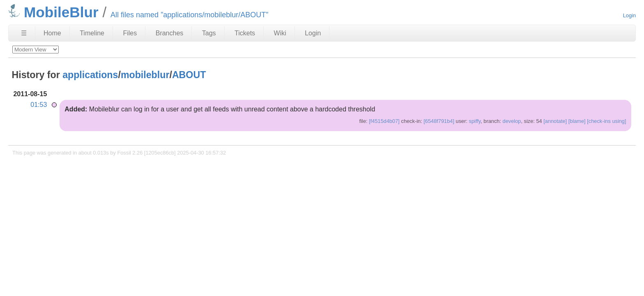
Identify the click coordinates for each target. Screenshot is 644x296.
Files (130, 33)
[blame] (577, 121)
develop (512, 121)
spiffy (475, 121)
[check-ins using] (606, 121)
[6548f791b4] (439, 121)
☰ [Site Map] (24, 33)
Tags (209, 33)
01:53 (39, 105)
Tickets (245, 33)
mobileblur (145, 75)
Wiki (280, 33)
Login (629, 15)
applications (90, 75)
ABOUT (189, 75)
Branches (170, 33)
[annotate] (555, 121)
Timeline (92, 33)
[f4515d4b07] (384, 121)
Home (52, 33)
